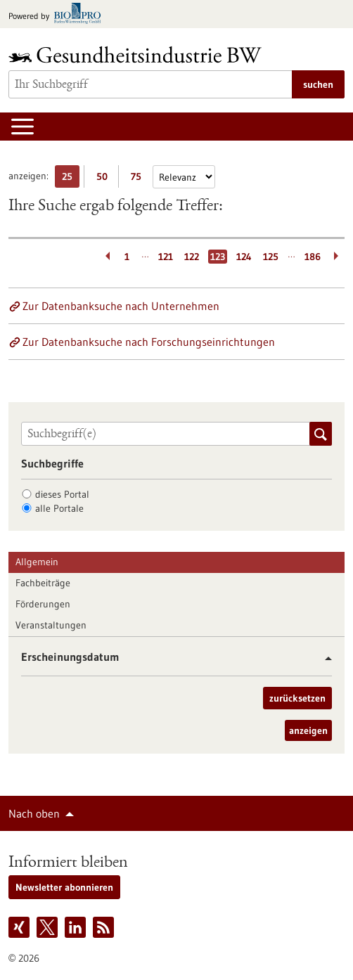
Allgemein (37, 562)
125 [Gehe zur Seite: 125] (271, 257)
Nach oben (34, 813)
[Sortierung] (184, 177)
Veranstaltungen (51, 625)
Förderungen (43, 604)
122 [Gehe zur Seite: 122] (192, 257)
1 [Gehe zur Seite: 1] (127, 257)
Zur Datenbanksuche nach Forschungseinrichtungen (149, 342)
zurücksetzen (297, 698)
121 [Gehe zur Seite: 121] (166, 257)
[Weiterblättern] (337, 257)
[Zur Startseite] (139, 54)
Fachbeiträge (43, 583)
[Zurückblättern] (105, 257)
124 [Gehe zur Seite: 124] (244, 257)
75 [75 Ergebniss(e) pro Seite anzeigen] (140, 179)
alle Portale (59, 508)
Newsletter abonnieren (64, 887)
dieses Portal (62, 494)
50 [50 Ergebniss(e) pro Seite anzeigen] (105, 179)
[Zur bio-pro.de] (59, 14)
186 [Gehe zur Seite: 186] (313, 257)
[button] (323, 658)
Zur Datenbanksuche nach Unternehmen (121, 306)
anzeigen (308, 730)
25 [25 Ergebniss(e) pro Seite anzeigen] (71, 179)
